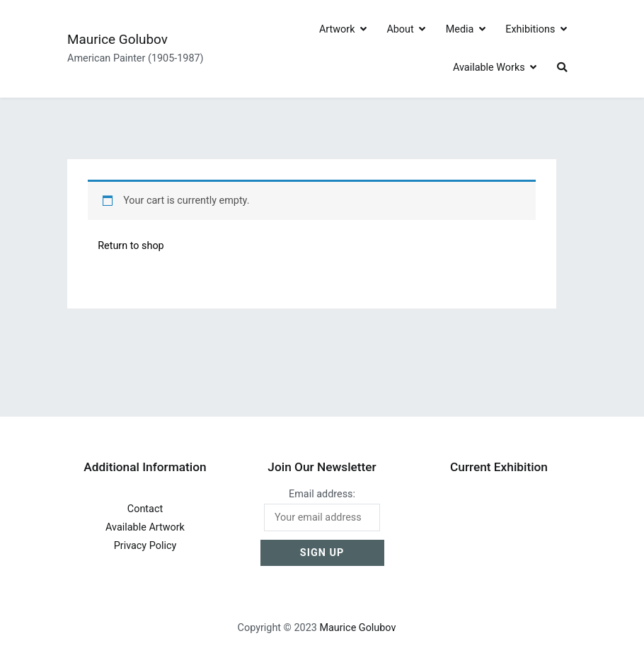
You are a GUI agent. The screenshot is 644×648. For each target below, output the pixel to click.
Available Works (489, 68)
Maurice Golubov (117, 39)
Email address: (322, 510)
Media (460, 29)
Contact (145, 509)
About (400, 29)
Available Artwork (145, 527)
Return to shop (131, 246)
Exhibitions (530, 29)
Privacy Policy (145, 546)
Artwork (337, 29)
